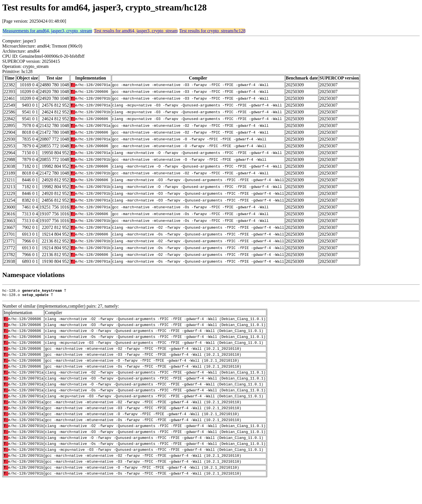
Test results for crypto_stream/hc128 (212, 31)
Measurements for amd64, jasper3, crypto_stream (47, 31)
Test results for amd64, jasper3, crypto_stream (136, 31)
